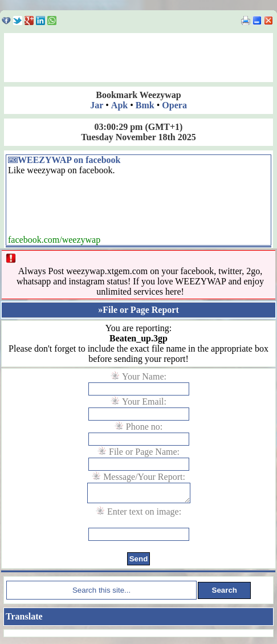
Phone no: (144, 427)
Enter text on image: (144, 515)
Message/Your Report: (144, 477)
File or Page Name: (144, 452)
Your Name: (144, 376)
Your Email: (144, 402)
